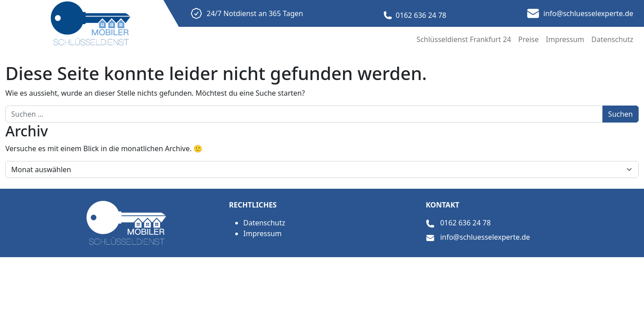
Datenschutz (612, 39)
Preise (529, 39)
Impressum (565, 39)
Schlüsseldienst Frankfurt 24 (464, 39)
